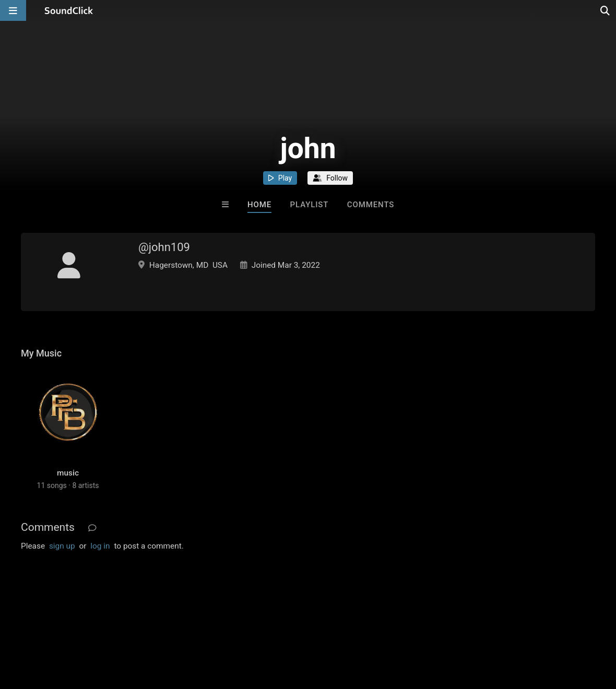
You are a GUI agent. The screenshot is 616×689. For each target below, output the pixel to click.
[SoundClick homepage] (69, 10)
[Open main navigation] (13, 10)
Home (259, 205)
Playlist (310, 205)
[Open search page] (606, 10)
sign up (62, 546)
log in (100, 546)
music (68, 473)
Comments (371, 205)
